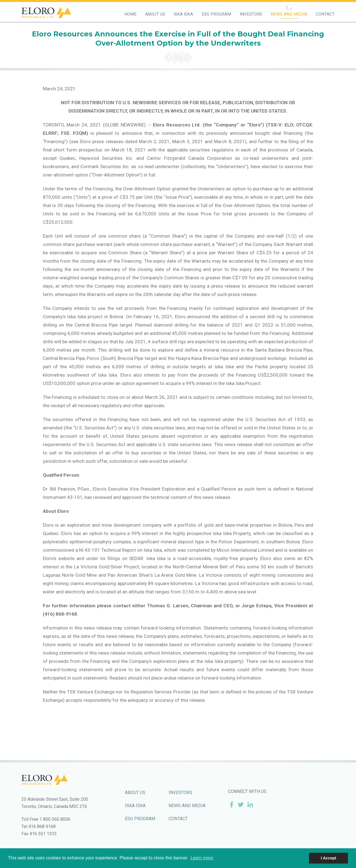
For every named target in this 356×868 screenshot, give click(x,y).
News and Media (289, 14)
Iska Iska (183, 14)
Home (130, 14)
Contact (325, 14)
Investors (251, 14)
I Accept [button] (328, 858)
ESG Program (216, 14)
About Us (155, 14)
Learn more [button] (202, 858)
